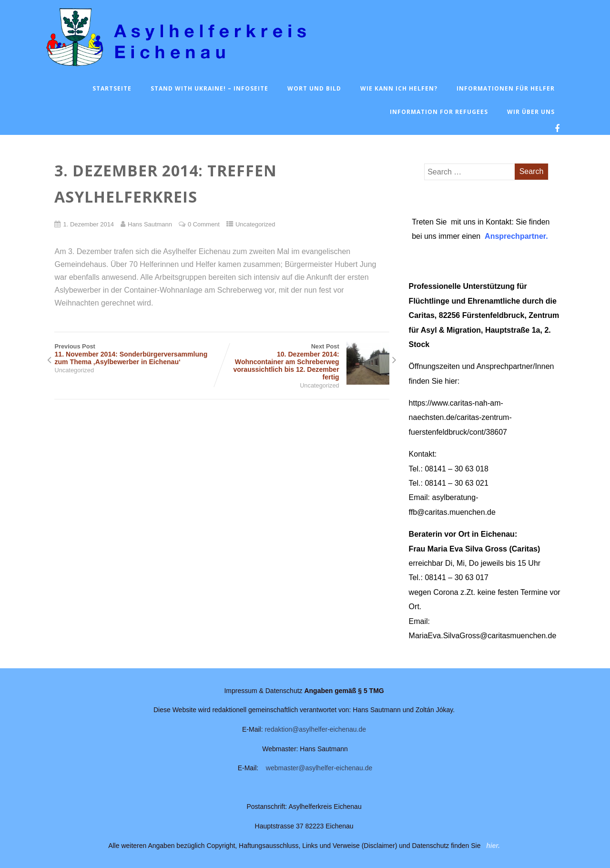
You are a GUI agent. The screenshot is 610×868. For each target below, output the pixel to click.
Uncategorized (255, 224)
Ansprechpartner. (516, 236)
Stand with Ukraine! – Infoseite (209, 88)
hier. (493, 846)
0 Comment (204, 224)
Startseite (112, 88)
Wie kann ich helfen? (399, 88)
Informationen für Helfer (506, 88)
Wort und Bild (314, 88)
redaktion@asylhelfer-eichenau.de (315, 729)
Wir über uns (531, 112)
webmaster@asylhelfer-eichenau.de (319, 768)
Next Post (306, 362)
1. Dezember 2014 (88, 224)
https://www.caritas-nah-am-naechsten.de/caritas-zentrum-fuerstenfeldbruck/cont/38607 (460, 418)
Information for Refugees (439, 112)
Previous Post (138, 354)
